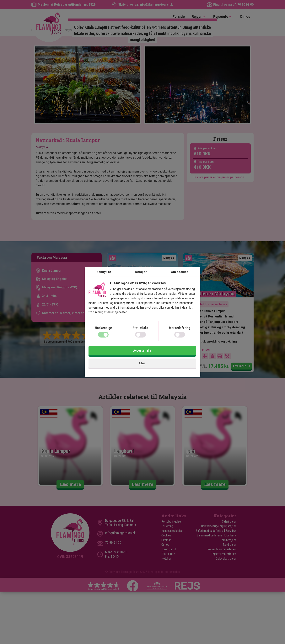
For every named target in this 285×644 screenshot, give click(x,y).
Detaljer (141, 279)
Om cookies (180, 279)
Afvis (115, 359)
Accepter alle (170, 359)
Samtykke (104, 279)
